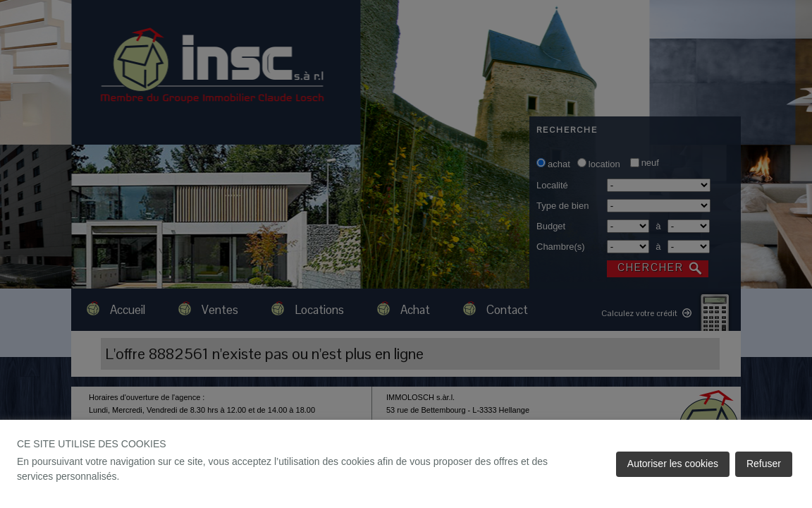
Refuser (764, 464)
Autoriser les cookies (673, 464)
